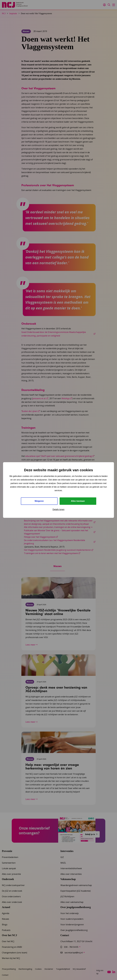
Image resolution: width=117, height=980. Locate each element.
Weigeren (39, 501)
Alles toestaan (78, 501)
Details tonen (58, 509)
